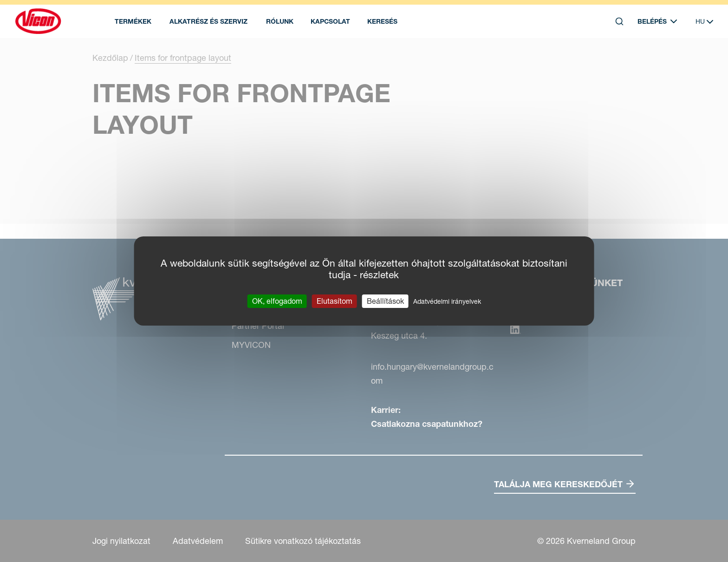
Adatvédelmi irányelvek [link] (447, 301)
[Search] (619, 21)
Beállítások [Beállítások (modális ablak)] (385, 301)
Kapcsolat (330, 21)
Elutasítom (335, 301)
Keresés (382, 21)
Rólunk (280, 21)
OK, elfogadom (277, 301)
